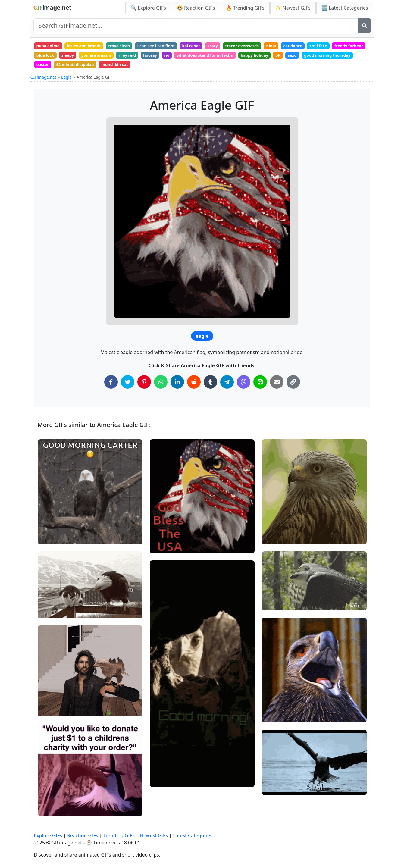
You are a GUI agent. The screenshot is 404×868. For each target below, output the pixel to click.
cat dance (320, 47)
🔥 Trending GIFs (245, 8)
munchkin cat (182, 69)
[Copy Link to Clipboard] (293, 387)
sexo (360, 57)
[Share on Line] (260, 387)
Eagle (66, 82)
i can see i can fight (169, 47)
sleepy (111, 57)
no (222, 57)
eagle (202, 341)
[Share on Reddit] (194, 387)
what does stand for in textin (264, 57)
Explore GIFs (48, 835)
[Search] (365, 26)
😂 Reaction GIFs (196, 8)
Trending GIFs (119, 835)
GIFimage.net (43, 82)
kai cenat (207, 47)
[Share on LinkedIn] (177, 387)
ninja (296, 47)
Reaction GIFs (83, 835)
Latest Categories (193, 835)
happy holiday (318, 57)
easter (102, 69)
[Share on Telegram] (227, 387)
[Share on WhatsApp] (161, 387)
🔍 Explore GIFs (148, 8)
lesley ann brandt (89, 47)
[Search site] (196, 26)
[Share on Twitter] (128, 387)
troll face (349, 47)
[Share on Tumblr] (210, 387)
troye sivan (128, 47)
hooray (203, 57)
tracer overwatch (264, 47)
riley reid (177, 57)
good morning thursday (62, 69)
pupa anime (50, 47)
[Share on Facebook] (111, 387)
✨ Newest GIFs (293, 8)
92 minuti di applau (138, 69)
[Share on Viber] (244, 387)
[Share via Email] (277, 387)
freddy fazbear (52, 57)
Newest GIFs (154, 835)
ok (344, 57)
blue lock (86, 57)
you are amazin (143, 57)
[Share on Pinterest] (144, 387)
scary (231, 47)
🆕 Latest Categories (345, 8)
